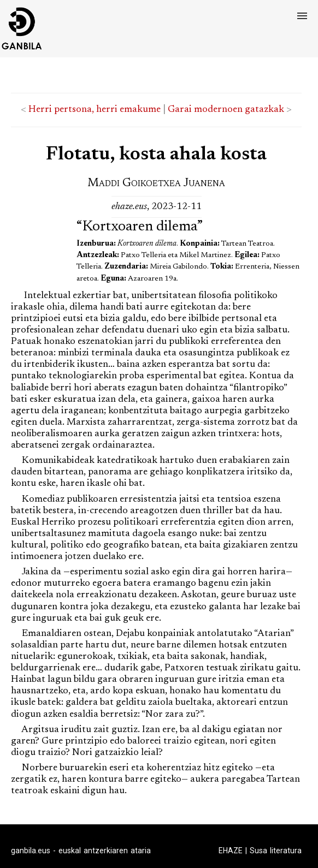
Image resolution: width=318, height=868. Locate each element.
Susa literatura (276, 851)
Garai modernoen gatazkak (226, 110)
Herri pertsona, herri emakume (95, 110)
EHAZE (231, 851)
